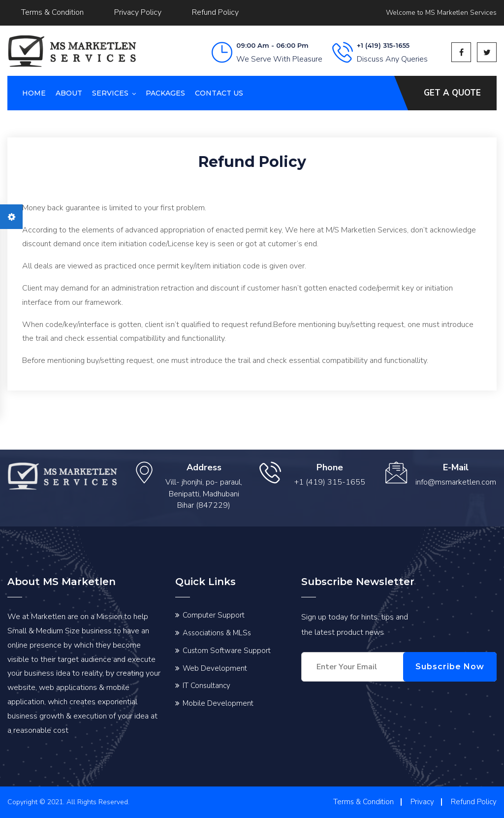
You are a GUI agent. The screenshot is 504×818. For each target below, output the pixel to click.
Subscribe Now (450, 667)
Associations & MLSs (217, 633)
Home (34, 93)
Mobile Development (218, 703)
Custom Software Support (227, 651)
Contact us (219, 93)
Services (110, 93)
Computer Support (214, 615)
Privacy (422, 802)
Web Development (215, 668)
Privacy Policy (138, 12)
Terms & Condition (52, 12)
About (69, 93)
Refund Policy (215, 12)
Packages (165, 93)
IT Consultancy (206, 686)
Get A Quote (452, 93)
